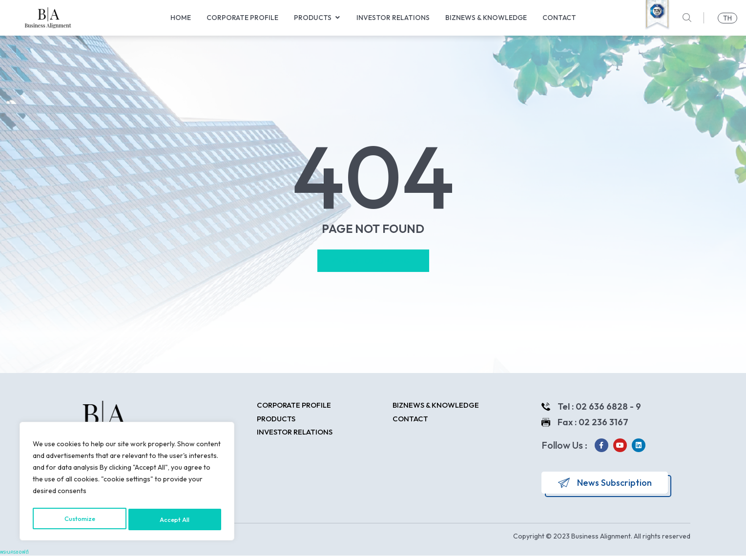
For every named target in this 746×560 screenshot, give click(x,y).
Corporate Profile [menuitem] (242, 18)
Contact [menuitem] (559, 18)
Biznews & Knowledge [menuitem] (486, 18)
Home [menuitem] (181, 18)
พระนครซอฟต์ (14, 556)
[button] (337, 18)
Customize (80, 519)
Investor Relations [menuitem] (393, 18)
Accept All (176, 519)
